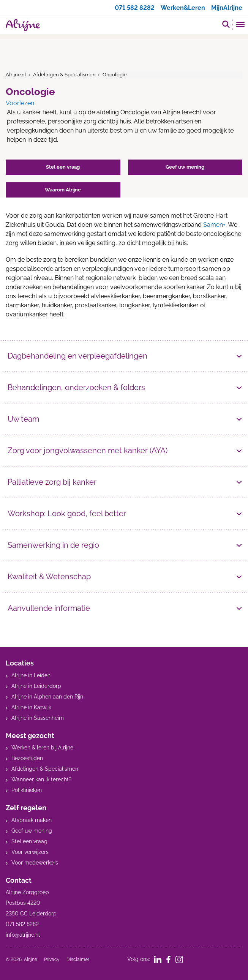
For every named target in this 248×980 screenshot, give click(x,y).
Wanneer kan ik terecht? (41, 779)
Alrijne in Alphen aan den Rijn (47, 697)
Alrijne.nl (16, 75)
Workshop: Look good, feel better (67, 514)
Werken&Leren (183, 8)
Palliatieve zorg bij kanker (52, 482)
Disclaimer (78, 959)
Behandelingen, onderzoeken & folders (76, 387)
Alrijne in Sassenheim (38, 718)
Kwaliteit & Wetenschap (49, 577)
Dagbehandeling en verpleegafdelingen (77, 356)
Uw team (23, 419)
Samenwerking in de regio (53, 545)
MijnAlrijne (227, 8)
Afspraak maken (32, 820)
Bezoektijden (27, 758)
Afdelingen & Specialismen (64, 75)
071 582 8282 (135, 8)
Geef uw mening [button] (185, 167)
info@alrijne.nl (23, 935)
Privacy (52, 959)
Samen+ (214, 225)
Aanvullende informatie (49, 608)
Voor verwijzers (30, 852)
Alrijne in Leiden (31, 675)
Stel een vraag (29, 841)
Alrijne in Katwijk (31, 707)
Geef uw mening (32, 831)
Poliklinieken (27, 790)
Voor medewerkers (35, 863)
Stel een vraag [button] (63, 167)
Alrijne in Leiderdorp (36, 686)
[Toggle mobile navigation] (241, 25)
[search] (226, 24)
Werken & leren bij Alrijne (42, 748)
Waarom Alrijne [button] (63, 190)
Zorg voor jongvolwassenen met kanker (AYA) (88, 450)
